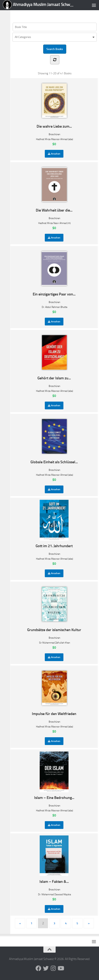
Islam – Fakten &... (54, 860)
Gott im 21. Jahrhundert (54, 524)
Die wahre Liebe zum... (54, 104)
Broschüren (54, 134)
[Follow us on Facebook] (38, 968)
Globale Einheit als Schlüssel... (54, 440)
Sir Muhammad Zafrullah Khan (55, 643)
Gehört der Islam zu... (54, 356)
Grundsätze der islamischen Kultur (54, 608)
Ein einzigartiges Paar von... (54, 272)
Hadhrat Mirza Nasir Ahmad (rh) (54, 223)
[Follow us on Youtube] (61, 968)
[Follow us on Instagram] (53, 968)
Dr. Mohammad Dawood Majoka (55, 894)
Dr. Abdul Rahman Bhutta (55, 307)
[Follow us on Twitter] (46, 968)
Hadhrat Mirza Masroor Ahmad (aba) (55, 139)
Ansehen (54, 154)
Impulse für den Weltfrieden (54, 692)
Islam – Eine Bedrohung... (54, 776)
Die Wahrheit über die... (54, 188)
